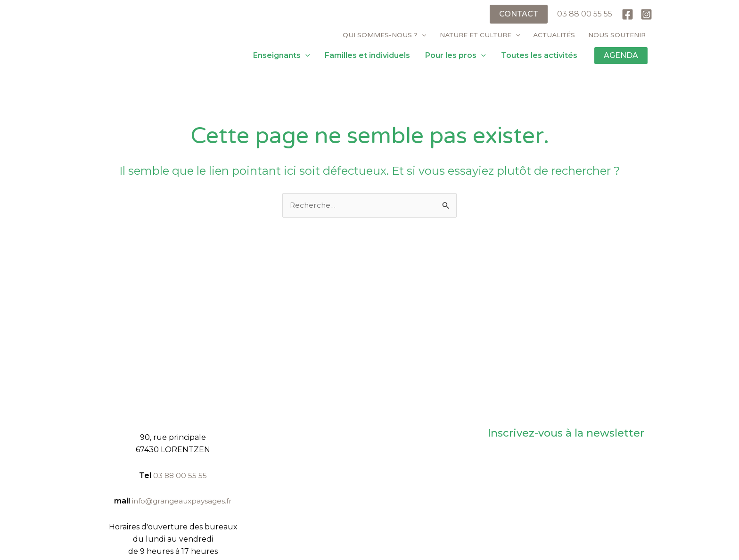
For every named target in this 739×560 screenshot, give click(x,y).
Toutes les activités (539, 55)
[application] (422, 35)
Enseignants (282, 56)
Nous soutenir (617, 35)
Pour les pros (456, 56)
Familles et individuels (367, 55)
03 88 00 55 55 (585, 14)
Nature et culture (480, 35)
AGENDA (621, 55)
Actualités (554, 35)
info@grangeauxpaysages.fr (182, 501)
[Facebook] (628, 14)
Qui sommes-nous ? (384, 35)
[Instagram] (646, 14)
